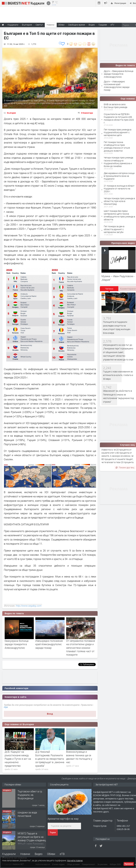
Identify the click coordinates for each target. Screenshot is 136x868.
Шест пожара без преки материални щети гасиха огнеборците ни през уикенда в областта (119, 215)
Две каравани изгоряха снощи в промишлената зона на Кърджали (119, 176)
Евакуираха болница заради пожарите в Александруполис (17, 644)
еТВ (62, 854)
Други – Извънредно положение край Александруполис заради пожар (117, 86)
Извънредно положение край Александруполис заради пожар (49, 644)
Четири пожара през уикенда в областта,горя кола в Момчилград (119, 201)
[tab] (109, 290)
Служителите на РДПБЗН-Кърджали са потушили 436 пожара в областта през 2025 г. (119, 118)
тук (6, 707)
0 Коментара (87, 113)
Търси (53, 833)
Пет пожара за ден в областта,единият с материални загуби (114, 229)
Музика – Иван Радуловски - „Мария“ (118, 278)
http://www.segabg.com (29, 606)
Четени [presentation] (109, 289)
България (11, 113)
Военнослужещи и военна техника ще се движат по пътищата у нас (79, 757)
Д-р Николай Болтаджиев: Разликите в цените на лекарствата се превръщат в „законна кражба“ (50, 759)
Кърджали (9, 854)
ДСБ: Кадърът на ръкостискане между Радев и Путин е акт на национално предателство (18, 759)
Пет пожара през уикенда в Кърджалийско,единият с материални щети (118, 132)
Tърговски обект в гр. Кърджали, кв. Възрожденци (30, 795)
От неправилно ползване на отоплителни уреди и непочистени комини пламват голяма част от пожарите (81, 648)
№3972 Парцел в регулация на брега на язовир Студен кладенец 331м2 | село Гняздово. (32, 839)
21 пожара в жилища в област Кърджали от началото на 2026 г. (119, 189)
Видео (39, 854)
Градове (103, 25)
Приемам (129, 864)
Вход (50, 714)
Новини (50, 25)
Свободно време (77, 25)
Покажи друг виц (125, 467)
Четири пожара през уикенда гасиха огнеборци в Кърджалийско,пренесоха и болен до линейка (118, 162)
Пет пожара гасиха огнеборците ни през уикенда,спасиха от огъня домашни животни (117, 146)
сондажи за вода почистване (27, 814)
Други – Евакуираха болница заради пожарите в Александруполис (119, 74)
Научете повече (75, 860)
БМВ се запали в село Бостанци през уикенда (116, 106)
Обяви (51, 854)
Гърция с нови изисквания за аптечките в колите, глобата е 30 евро (118, 375)
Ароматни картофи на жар (63, 819)
